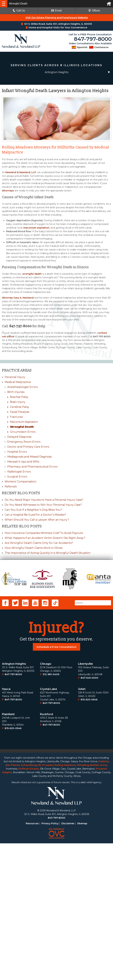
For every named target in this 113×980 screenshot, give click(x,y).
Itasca (6, 826)
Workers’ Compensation (20, 482)
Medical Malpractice (18, 382)
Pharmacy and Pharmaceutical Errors (32, 467)
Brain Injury (18, 402)
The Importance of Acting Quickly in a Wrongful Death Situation (48, 553)
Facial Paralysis (20, 412)
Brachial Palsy (19, 397)
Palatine (104, 898)
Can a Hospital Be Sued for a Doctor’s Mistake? (35, 515)
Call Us (19, 11)
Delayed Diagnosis (19, 437)
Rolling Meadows (65, 902)
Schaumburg (29, 902)
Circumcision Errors (23, 432)
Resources (32, 960)
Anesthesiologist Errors (22, 387)
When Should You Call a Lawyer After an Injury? (37, 520)
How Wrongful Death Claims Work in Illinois (34, 548)
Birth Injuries (16, 392)
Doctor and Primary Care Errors (28, 447)
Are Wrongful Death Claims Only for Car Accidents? (39, 543)
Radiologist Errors (19, 472)
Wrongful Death (22, 427)
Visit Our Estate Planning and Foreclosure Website (57, 18)
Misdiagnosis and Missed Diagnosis (29, 457)
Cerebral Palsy (19, 407)
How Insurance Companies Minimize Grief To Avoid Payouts (44, 533)
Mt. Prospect (46, 902)
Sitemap (82, 960)
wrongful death (32, 274)
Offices (94, 11)
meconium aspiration (36, 228)
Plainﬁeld (8, 851)
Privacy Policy (50, 960)
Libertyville (85, 800)
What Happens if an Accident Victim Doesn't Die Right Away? (45, 538)
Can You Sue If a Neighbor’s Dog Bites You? (33, 510)
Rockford (46, 851)
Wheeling (83, 902)
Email (56, 11)
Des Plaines (13, 902)
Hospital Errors (17, 452)
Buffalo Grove (99, 902)
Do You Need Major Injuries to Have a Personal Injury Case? (44, 500)
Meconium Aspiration (24, 422)
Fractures (16, 417)
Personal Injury (15, 377)
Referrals (11, 487)
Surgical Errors (17, 477)
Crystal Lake (49, 826)
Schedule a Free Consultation (57, 784)
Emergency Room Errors (24, 442)
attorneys (8, 191)
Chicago (46, 800)
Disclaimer (68, 960)
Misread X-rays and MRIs (23, 462)
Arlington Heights (14, 800)
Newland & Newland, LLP (21, 172)
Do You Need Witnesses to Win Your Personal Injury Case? (43, 505)
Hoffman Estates (29, 905)
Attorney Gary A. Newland (18, 298)
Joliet (82, 826)
